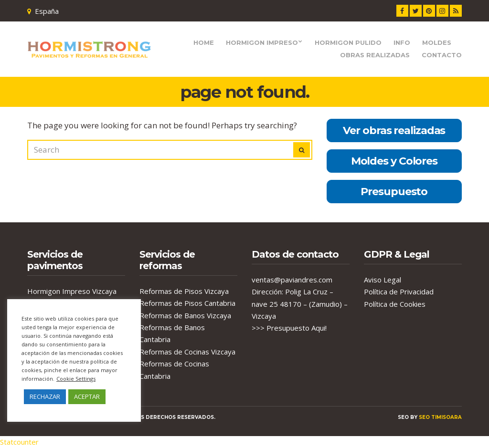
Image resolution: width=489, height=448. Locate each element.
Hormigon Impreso (262, 42)
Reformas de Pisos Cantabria (187, 303)
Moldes (437, 42)
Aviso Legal (383, 280)
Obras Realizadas (375, 55)
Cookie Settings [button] (76, 379)
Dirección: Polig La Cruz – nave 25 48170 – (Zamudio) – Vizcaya (300, 304)
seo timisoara (440, 417)
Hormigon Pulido (348, 42)
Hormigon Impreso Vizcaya (72, 291)
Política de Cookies (395, 304)
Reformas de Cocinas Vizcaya (187, 352)
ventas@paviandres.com (292, 280)
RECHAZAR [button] (45, 396)
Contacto (442, 55)
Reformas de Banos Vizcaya (185, 315)
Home (204, 42)
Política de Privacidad (399, 292)
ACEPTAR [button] (87, 396)
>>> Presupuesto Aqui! (289, 328)
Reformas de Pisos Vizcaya (184, 291)
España (47, 11)
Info (402, 42)
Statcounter (19, 442)
